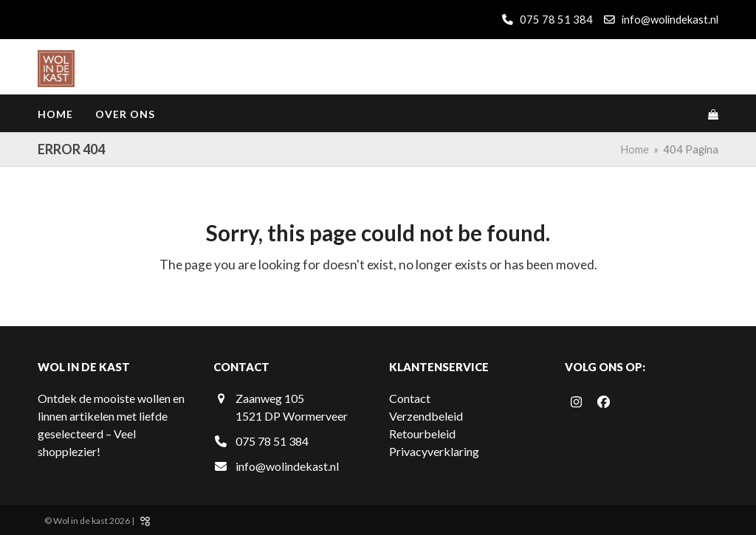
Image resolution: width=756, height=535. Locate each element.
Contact (410, 398)
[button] (713, 114)
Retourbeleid (422, 434)
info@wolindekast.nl (670, 19)
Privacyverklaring (434, 451)
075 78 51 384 (555, 19)
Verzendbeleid (426, 416)
